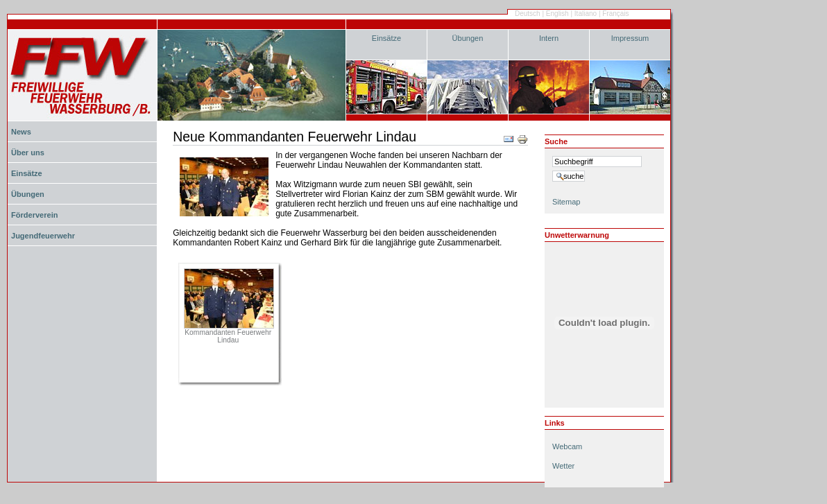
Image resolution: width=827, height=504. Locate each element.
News (21, 132)
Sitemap (566, 202)
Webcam (567, 446)
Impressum (630, 38)
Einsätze (386, 38)
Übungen (468, 38)
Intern (549, 38)
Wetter (563, 466)
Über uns (28, 153)
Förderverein (34, 215)
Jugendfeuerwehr (43, 236)
